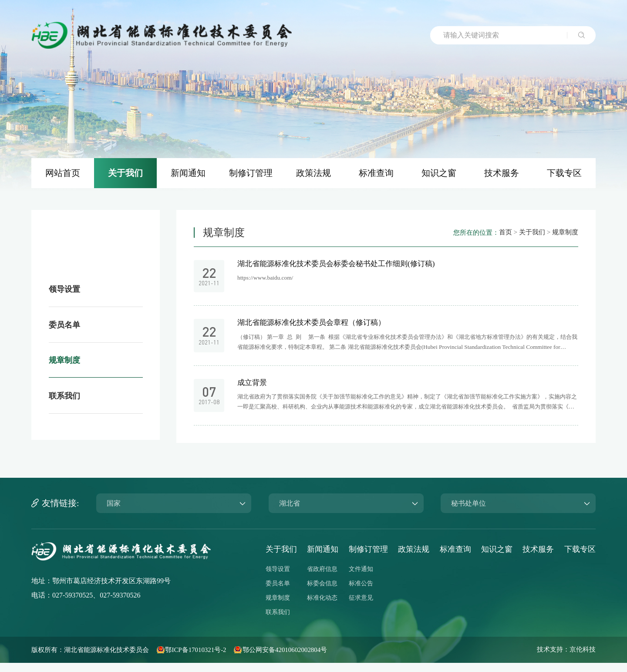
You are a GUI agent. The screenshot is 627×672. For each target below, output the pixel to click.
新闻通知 (323, 558)
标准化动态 (322, 607)
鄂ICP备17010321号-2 (207, 659)
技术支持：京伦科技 (564, 659)
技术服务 (538, 558)
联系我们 (278, 621)
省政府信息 (322, 578)
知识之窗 (497, 558)
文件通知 (361, 578)
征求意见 (361, 607)
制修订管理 (368, 558)
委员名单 (278, 593)
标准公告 (361, 593)
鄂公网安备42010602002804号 (302, 659)
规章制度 (564, 237)
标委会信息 (322, 593)
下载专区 (580, 558)
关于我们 (529, 237)
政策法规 (414, 558)
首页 (501, 237)
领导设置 (278, 578)
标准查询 (455, 558)
